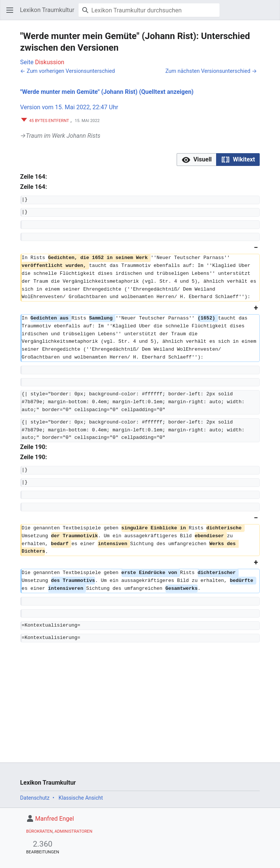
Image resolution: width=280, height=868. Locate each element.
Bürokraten (39, 831)
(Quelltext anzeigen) (166, 92)
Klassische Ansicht (81, 798)
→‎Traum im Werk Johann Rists (60, 136)
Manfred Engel (55, 819)
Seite (27, 62)
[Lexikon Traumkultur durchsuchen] (149, 10)
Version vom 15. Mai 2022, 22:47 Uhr (69, 107)
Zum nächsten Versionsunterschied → (211, 71)
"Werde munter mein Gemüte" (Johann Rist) (79, 92)
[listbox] (218, 160)
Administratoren (73, 831)
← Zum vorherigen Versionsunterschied (68, 71)
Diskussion (50, 62)
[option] (196, 160)
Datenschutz (35, 798)
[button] (10, 10)
